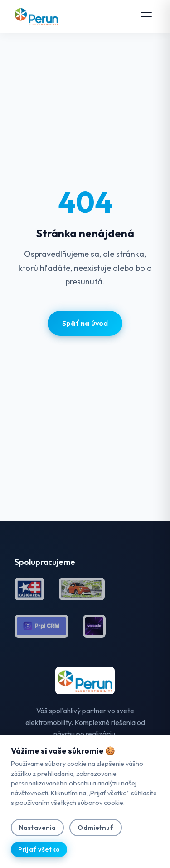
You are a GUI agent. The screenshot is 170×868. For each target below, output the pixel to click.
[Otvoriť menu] (146, 16)
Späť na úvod (85, 323)
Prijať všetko (39, 849)
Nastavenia (37, 828)
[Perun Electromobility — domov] (36, 16)
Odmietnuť (95, 828)
